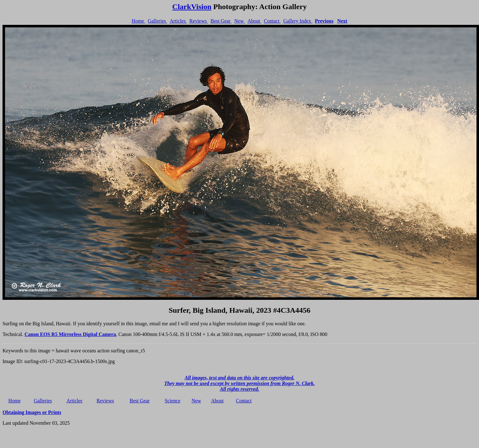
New (239, 21)
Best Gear (221, 21)
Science (173, 401)
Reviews (199, 21)
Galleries (157, 21)
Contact (272, 21)
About (254, 21)
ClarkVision (192, 7)
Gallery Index (298, 21)
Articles (178, 21)
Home (138, 21)
